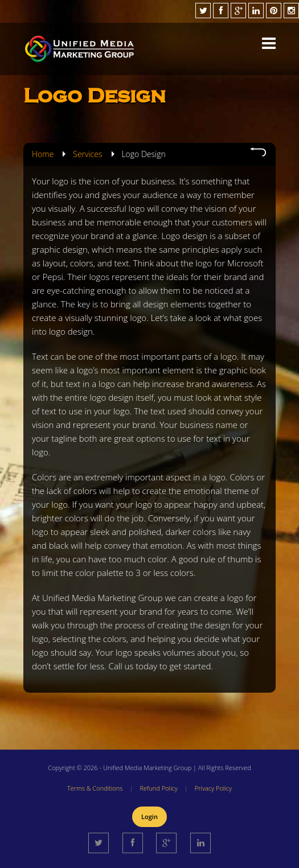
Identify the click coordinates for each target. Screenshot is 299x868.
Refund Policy (158, 788)
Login (149, 816)
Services (87, 154)
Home (43, 154)
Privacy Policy (213, 788)
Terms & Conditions (95, 788)
